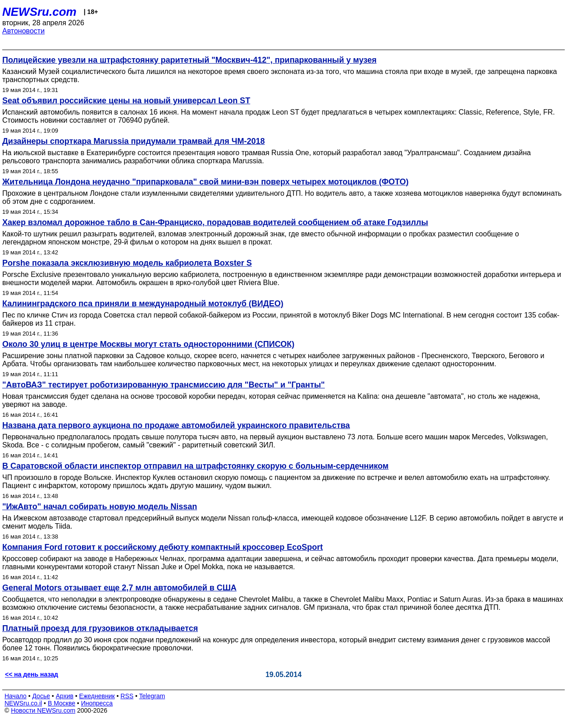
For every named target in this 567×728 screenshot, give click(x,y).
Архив (65, 696)
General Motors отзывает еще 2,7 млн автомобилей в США (119, 588)
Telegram (152, 696)
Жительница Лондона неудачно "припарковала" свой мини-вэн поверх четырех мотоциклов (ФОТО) (206, 182)
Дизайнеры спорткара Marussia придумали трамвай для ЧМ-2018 (133, 141)
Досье (41, 696)
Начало (16, 696)
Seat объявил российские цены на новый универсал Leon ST (126, 101)
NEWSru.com (39, 12)
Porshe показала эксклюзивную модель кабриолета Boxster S (127, 263)
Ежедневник (97, 696)
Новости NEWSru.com (43, 710)
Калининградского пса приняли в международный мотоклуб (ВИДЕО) (143, 304)
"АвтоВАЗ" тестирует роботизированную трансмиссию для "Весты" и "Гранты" (164, 385)
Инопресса (97, 703)
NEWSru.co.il (23, 703)
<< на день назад (32, 674)
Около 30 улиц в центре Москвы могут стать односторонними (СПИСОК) (148, 344)
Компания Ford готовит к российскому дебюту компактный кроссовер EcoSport (162, 547)
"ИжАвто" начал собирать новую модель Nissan (100, 507)
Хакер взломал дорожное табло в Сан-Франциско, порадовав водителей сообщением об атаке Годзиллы (215, 222)
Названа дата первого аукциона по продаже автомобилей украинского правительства (176, 425)
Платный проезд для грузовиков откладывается (100, 628)
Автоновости (23, 31)
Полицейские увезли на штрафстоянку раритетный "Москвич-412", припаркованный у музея (189, 60)
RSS (127, 696)
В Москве (62, 703)
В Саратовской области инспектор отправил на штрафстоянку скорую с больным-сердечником (195, 466)
